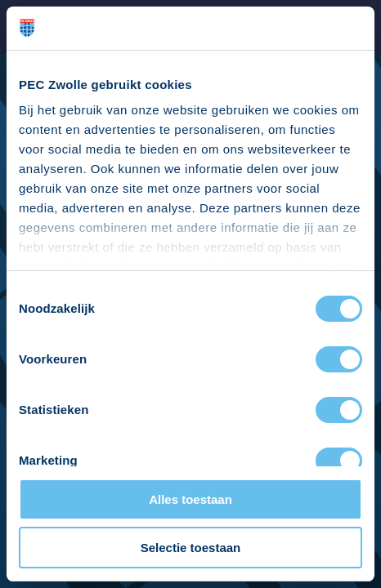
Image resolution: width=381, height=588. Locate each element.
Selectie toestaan (191, 548)
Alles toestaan (190, 499)
